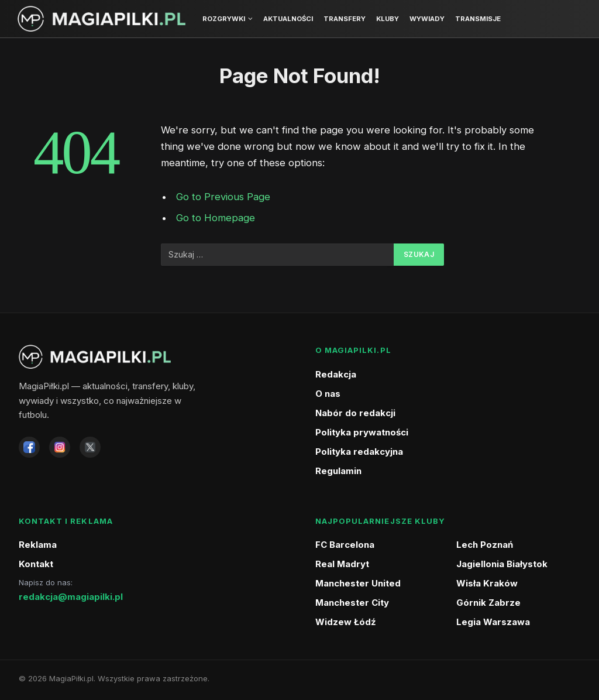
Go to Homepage (216, 218)
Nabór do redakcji (355, 413)
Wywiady (427, 19)
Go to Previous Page (223, 197)
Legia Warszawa (493, 622)
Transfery (345, 19)
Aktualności (288, 19)
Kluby (388, 19)
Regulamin (338, 471)
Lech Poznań (485, 545)
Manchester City (352, 603)
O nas (328, 394)
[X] (90, 447)
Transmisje (478, 19)
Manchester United (358, 583)
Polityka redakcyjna (359, 452)
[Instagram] (60, 447)
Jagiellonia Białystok (502, 564)
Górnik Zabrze (488, 603)
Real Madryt (342, 564)
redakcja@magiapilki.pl (71, 597)
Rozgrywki (224, 19)
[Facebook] (29, 447)
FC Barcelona (345, 545)
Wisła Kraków (487, 583)
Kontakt (36, 564)
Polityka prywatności (362, 432)
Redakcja (336, 374)
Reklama (38, 545)
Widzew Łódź (346, 622)
